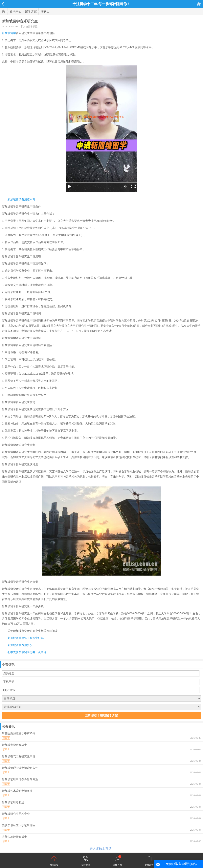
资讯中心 (15, 11)
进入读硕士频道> (101, 848)
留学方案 (31, 11)
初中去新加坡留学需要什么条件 (27, 652)
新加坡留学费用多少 (20, 645)
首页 (199, 4)
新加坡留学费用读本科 (21, 199)
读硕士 (45, 11)
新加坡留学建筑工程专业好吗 (26, 638)
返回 (3, 4)
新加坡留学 (9, 33)
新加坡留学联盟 (29, 27)
